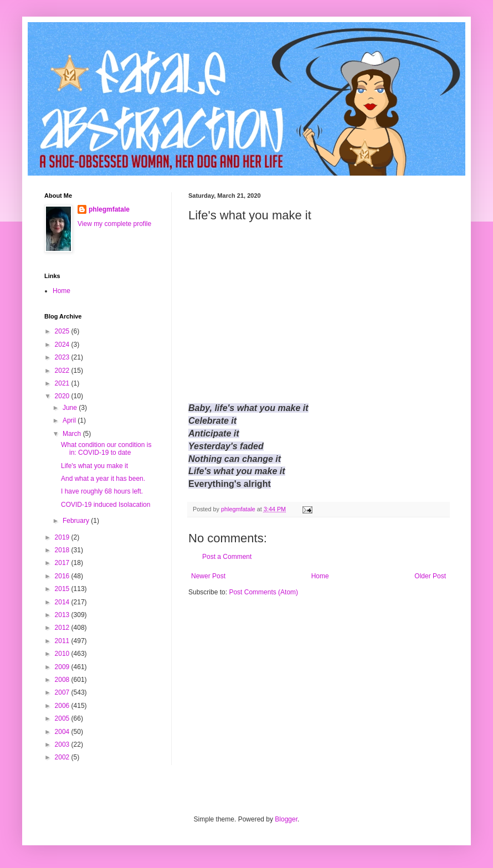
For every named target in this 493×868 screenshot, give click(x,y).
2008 (63, 680)
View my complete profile (114, 224)
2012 (63, 628)
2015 (63, 589)
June (71, 408)
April (70, 420)
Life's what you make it (94, 466)
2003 (63, 744)
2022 (63, 371)
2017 (63, 563)
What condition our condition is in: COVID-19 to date (106, 449)
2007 (63, 692)
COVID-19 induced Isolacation (106, 505)
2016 (63, 576)
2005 (63, 718)
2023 (63, 357)
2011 (63, 641)
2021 (63, 383)
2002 (63, 757)
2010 (63, 654)
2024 (63, 345)
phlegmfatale (109, 209)
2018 (63, 550)
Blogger (286, 819)
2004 (63, 732)
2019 (63, 537)
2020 (63, 396)
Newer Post (208, 576)
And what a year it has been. (103, 479)
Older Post (430, 576)
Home (320, 576)
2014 (63, 602)
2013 (63, 615)
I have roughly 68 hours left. (102, 491)
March (73, 434)
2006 (63, 706)
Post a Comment (227, 557)
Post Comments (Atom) (263, 592)
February (77, 521)
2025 (63, 331)
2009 (63, 667)
